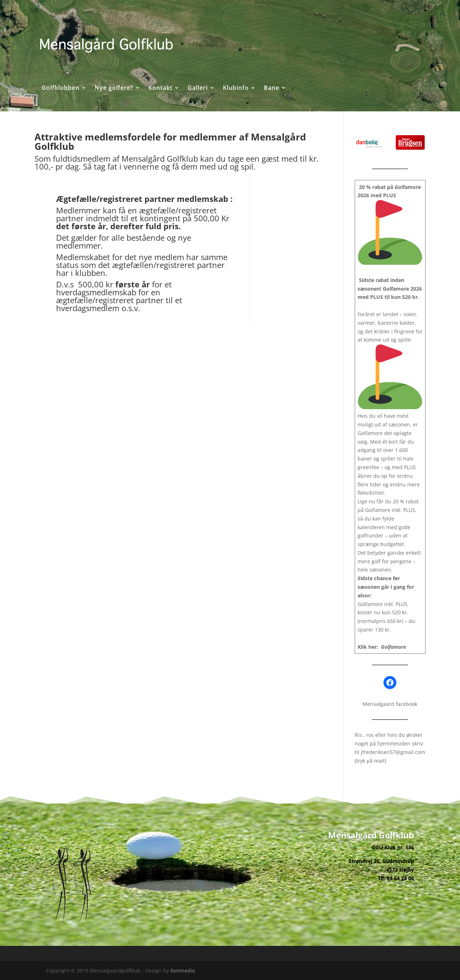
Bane (272, 88)
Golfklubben (61, 88)
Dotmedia (183, 970)
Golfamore (394, 647)
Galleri (198, 88)
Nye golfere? (114, 88)
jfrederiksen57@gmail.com (393, 752)
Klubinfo (236, 88)
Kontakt (160, 88)
